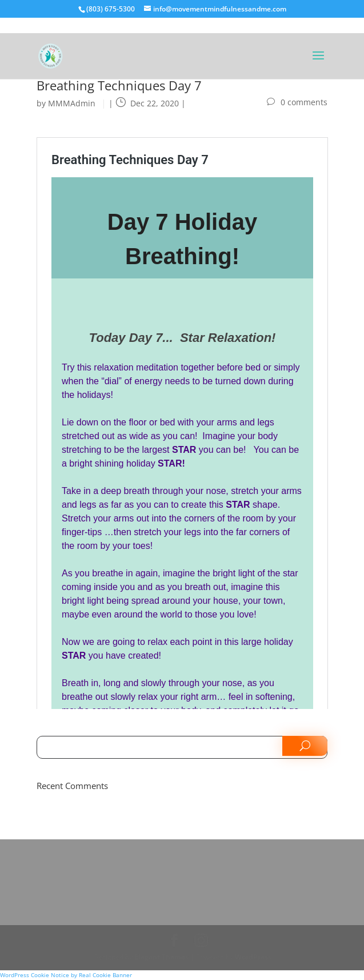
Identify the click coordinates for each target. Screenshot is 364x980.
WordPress (253, 957)
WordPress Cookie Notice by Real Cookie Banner (66, 975)
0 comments (304, 102)
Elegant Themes (161, 957)
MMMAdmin (72, 103)
